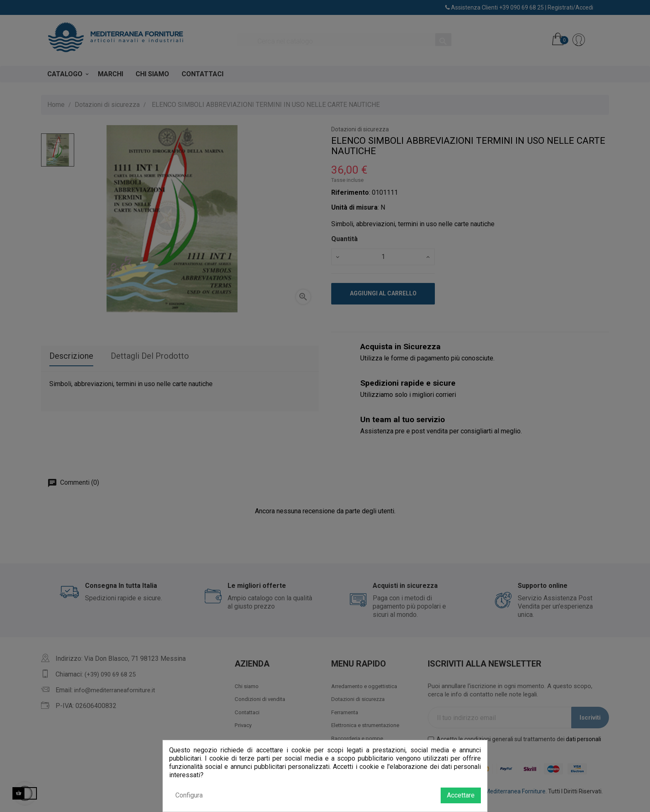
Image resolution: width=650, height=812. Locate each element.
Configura (189, 795)
